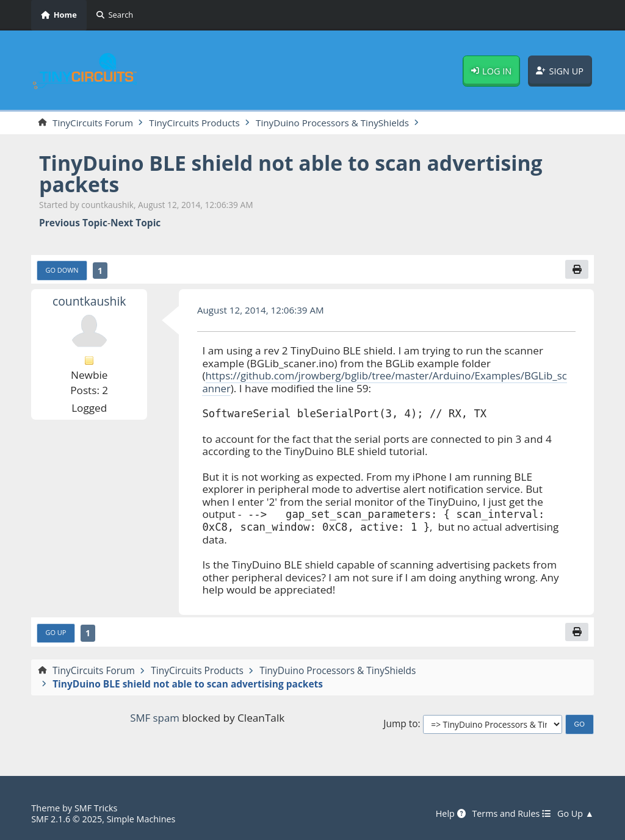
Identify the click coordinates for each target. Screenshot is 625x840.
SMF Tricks (96, 808)
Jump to (400, 724)
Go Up (56, 633)
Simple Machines (143, 819)
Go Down (63, 270)
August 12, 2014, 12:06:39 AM (262, 310)
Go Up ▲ (575, 814)
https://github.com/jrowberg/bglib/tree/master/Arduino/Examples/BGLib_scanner (386, 382)
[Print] (577, 269)
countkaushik (89, 302)
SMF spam (154, 718)
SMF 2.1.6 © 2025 (67, 819)
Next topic (135, 223)
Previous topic (73, 223)
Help (447, 814)
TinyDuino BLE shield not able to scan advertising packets (296, 174)
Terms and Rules (510, 814)
